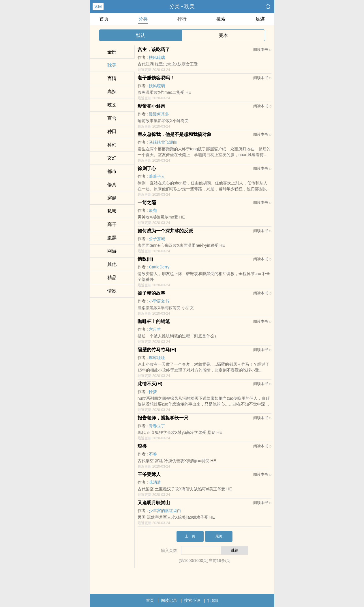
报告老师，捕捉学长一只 (163, 418)
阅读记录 (169, 600)
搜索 (221, 19)
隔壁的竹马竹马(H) (157, 350)
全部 (112, 52)
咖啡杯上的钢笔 (154, 321)
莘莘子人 (157, 176)
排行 (182, 19)
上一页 (190, 536)
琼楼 (142, 446)
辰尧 (153, 210)
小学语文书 (159, 301)
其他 (112, 264)
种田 (112, 131)
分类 (143, 19)
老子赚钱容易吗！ (156, 78)
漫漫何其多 (159, 114)
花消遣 (155, 482)
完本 (224, 35)
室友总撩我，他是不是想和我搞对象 (175, 134)
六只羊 (155, 329)
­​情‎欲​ (112, 291)
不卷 (153, 454)
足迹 (260, 19)
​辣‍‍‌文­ (112, 105)
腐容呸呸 (157, 358)
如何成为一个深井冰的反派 (165, 231)
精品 (112, 278)
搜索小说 (192, 600)
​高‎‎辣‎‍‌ (112, 92)
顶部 (213, 600)
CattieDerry (159, 267)
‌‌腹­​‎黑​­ (112, 238)
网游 (112, 251)
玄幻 (112, 158)
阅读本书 (262, 50)
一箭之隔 (147, 202)
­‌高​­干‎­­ (112, 224)
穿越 (112, 198)
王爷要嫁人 (149, 474)
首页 (104, 19)
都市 (112, 171)
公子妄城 (157, 239)
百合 (112, 118)
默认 (140, 35)
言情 (112, 78)
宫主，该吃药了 (154, 50)
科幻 (112, 145)
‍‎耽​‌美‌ (112, 65)
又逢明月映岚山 (154, 503)
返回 (98, 6)
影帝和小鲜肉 (151, 106)
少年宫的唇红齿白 (165, 511)
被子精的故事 (151, 293)
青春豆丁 (157, 426)
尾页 (219, 536)
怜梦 (153, 392)
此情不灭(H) (150, 384)
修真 (112, 185)
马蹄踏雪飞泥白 (163, 142)
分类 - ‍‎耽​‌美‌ (182, 6)
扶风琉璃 (157, 57)
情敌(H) (145, 259)
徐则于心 (147, 168)
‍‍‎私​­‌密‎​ (112, 211)
